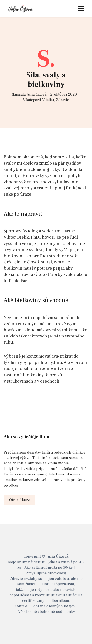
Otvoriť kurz (20, 500)
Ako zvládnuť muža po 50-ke (48, 567)
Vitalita (48, 100)
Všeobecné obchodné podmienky (47, 612)
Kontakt (21, 606)
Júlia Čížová (36, 94)
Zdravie (63, 100)
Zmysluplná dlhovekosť (46, 573)
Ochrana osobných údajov (53, 606)
